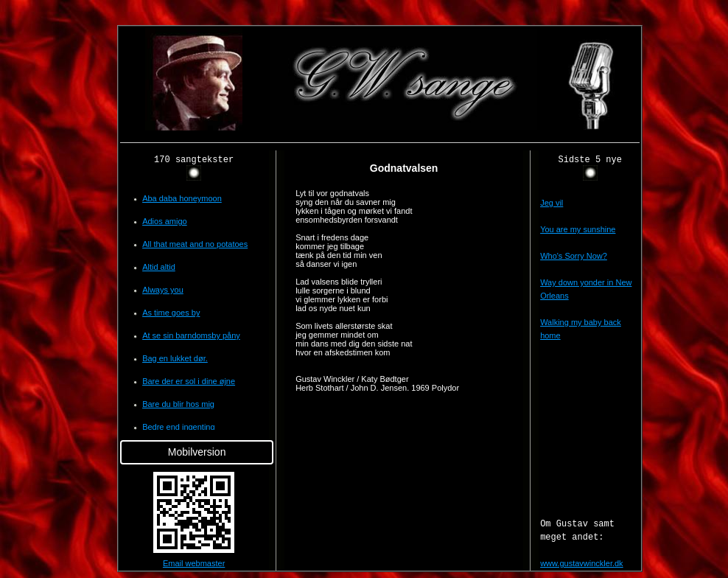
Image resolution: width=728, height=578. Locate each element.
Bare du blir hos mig (178, 404)
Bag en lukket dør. (175, 358)
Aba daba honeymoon (182, 198)
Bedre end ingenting (178, 427)
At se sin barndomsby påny (191, 335)
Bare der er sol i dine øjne (189, 381)
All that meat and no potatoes (195, 244)
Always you (163, 290)
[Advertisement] (50, 246)
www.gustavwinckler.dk (582, 563)
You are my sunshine (578, 229)
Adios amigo (165, 221)
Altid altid (159, 267)
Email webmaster (194, 563)
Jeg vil (552, 203)
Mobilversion (197, 452)
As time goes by (171, 313)
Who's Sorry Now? (574, 256)
